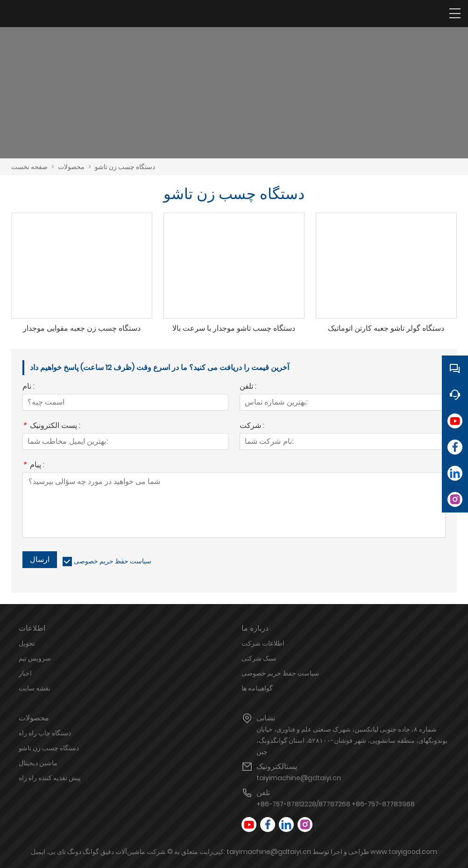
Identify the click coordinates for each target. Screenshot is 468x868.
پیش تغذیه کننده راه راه (50, 778)
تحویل (27, 643)
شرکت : (252, 426)
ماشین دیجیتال (38, 763)
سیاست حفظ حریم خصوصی (113, 561)
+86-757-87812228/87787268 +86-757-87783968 (336, 804)
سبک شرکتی (259, 658)
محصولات (71, 167)
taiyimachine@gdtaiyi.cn (299, 778)
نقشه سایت (35, 688)
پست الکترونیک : (51, 426)
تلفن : (248, 387)
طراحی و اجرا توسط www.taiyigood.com (375, 852)
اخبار (25, 673)
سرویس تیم (35, 658)
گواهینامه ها (257, 688)
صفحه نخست (29, 167)
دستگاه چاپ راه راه (45, 733)
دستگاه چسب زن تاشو (125, 167)
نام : (28, 387)
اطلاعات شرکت (263, 643)
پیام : (33, 466)
